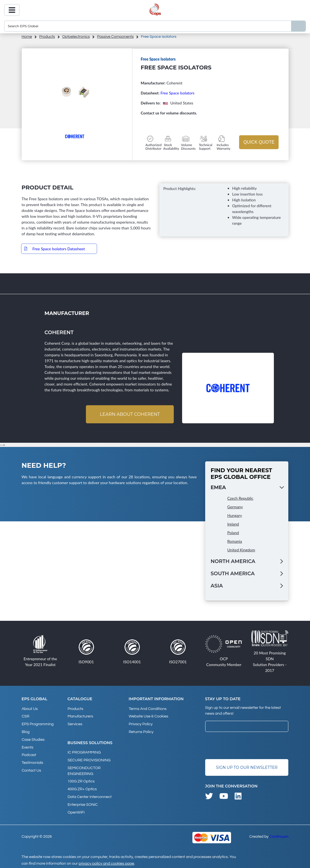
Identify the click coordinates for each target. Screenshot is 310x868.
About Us (30, 709)
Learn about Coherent (130, 414)
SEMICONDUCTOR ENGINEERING (84, 770)
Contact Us (31, 769)
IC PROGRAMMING (84, 752)
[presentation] (247, 746)
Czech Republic (240, 498)
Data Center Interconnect (90, 795)
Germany (235, 507)
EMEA (218, 488)
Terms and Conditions (147, 709)
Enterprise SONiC (83, 803)
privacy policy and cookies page (106, 861)
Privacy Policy (140, 724)
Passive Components (115, 37)
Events (28, 746)
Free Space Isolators (177, 93)
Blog (26, 731)
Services (75, 724)
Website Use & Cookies (148, 716)
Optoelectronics (76, 37)
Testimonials (32, 761)
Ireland (233, 524)
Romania (235, 541)
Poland (233, 533)
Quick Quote (259, 142)
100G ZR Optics (81, 780)
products (47, 37)
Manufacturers (80, 716)
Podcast (29, 754)
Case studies (33, 739)
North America (233, 562)
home (27, 37)
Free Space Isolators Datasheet (59, 249)
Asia (217, 586)
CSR (26, 716)
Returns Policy (141, 731)
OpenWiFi (76, 810)
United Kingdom (241, 550)
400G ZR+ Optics (82, 788)
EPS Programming (38, 724)
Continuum (279, 834)
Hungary (235, 516)
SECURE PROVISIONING (89, 759)
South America (233, 574)
